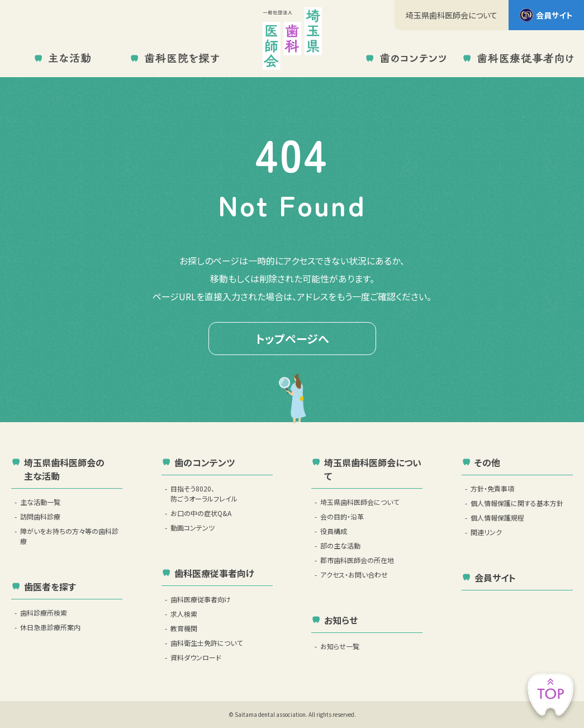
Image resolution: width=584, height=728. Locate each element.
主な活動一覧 (40, 502)
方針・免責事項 (492, 488)
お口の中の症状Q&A (201, 513)
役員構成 (334, 531)
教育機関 (184, 628)
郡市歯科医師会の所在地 (357, 560)
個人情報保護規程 (497, 517)
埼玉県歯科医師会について (452, 15)
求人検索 (184, 614)
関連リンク (486, 532)
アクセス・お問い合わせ (354, 575)
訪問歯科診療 (40, 516)
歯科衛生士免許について (206, 643)
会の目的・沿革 (342, 516)
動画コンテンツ (193, 528)
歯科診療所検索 (44, 613)
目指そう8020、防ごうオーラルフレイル (204, 493)
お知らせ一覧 (340, 646)
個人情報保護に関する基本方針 (517, 503)
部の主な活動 (340, 545)
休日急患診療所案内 (50, 627)
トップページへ (292, 339)
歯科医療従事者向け (201, 599)
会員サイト (546, 15)
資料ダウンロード (196, 657)
